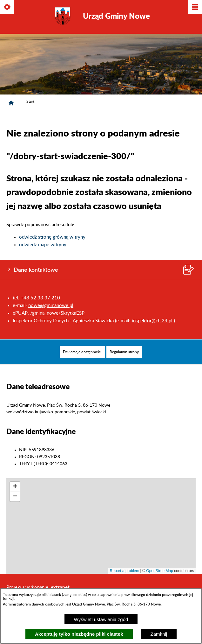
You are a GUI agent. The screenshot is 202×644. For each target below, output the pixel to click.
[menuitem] (82, 352)
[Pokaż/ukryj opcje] (7, 7)
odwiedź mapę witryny (43, 245)
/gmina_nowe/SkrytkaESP (57, 313)
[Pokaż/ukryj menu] (195, 7)
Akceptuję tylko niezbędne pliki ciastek (79, 634)
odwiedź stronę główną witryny (52, 237)
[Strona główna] (11, 103)
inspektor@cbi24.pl (152, 321)
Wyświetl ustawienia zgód (101, 619)
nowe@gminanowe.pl (51, 306)
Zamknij (159, 634)
